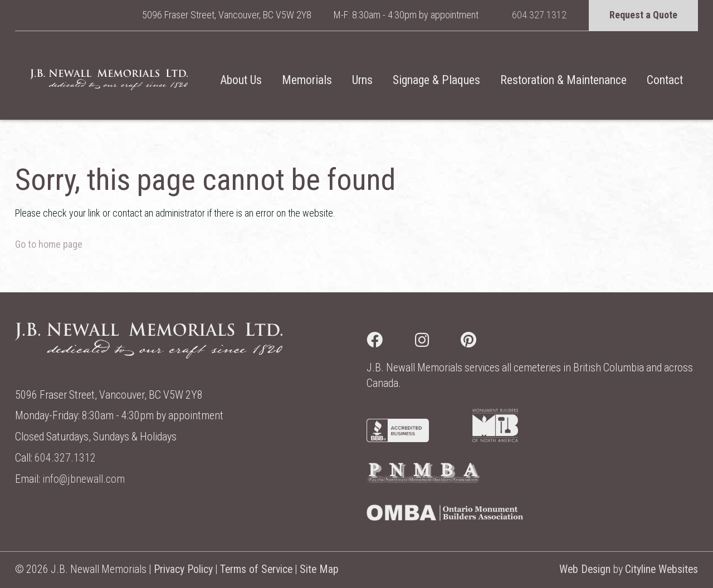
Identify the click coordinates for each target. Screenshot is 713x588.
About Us (241, 80)
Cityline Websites (661, 569)
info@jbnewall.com (84, 479)
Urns (362, 80)
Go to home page (49, 244)
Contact (665, 80)
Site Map (319, 569)
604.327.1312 (539, 15)
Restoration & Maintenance (563, 80)
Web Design (585, 569)
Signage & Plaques (436, 80)
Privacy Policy (183, 569)
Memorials (307, 80)
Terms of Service (256, 569)
